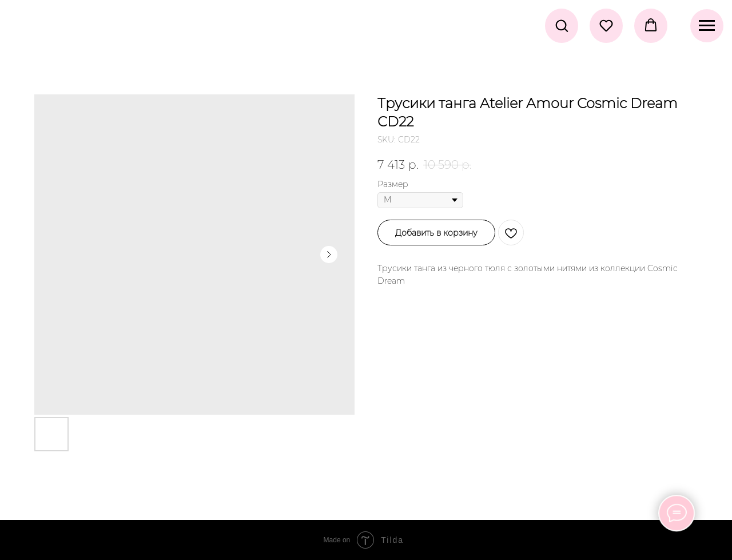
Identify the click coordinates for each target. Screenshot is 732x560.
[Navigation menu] (707, 26)
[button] (562, 25)
